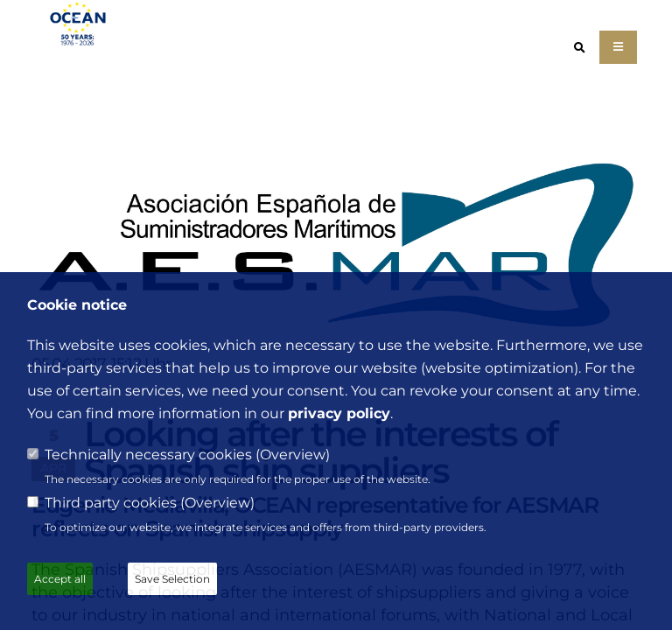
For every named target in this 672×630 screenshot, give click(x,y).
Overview (293, 455)
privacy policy (339, 413)
